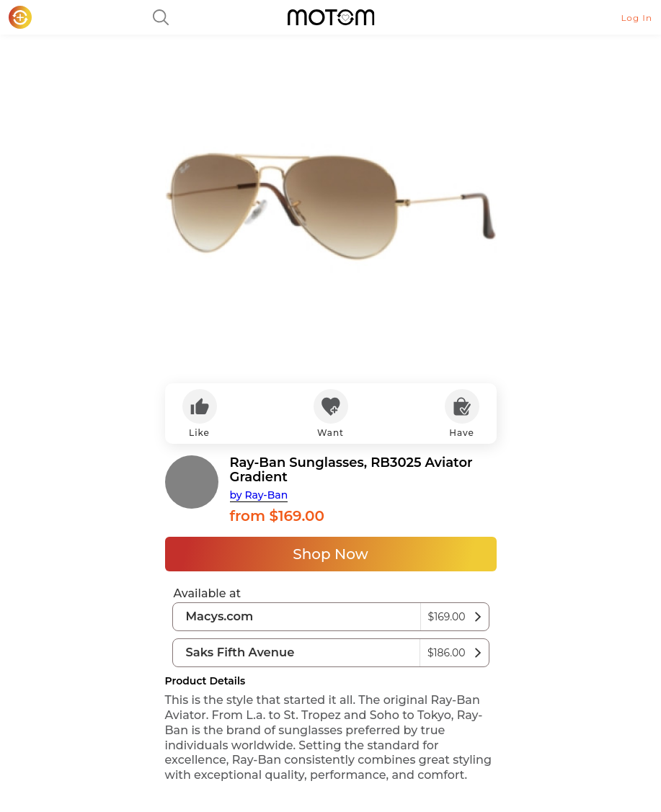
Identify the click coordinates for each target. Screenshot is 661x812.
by (259, 495)
